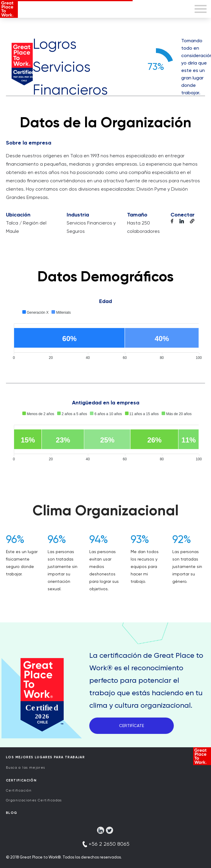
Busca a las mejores (26, 768)
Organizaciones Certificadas (34, 800)
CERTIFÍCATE (132, 726)
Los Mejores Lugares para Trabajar (45, 757)
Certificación (19, 791)
